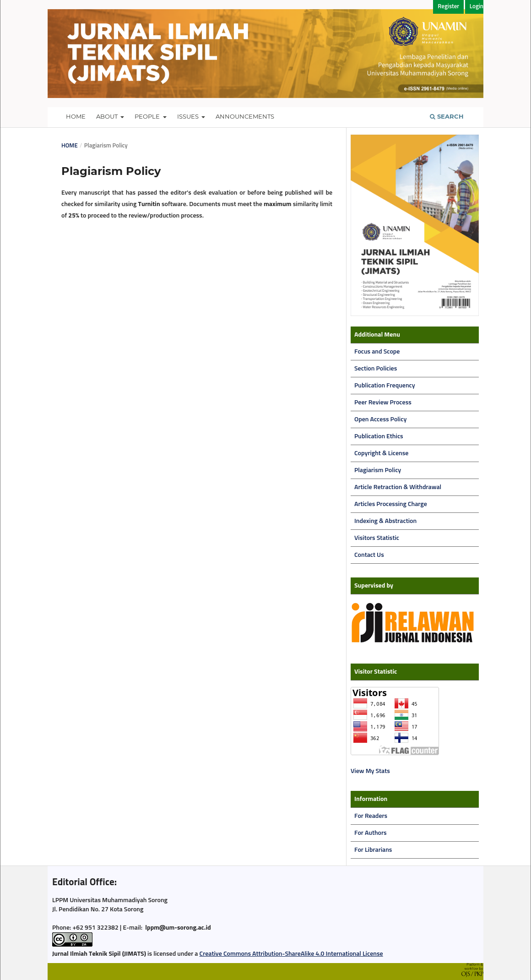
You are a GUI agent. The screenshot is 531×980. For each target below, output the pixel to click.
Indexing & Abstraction (385, 521)
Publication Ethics (379, 436)
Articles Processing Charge (391, 504)
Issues (189, 116)
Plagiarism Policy (378, 470)
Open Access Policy (380, 419)
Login (477, 7)
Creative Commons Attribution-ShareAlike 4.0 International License (291, 954)
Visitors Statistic (377, 538)
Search (447, 116)
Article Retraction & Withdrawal (398, 487)
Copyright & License (381, 453)
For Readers (371, 816)
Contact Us (369, 555)
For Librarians (373, 850)
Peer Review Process (383, 403)
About (108, 116)
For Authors (371, 833)
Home (76, 116)
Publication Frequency (385, 386)
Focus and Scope (377, 352)
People (148, 116)
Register (448, 7)
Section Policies (376, 369)
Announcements (245, 116)
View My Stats (370, 771)
